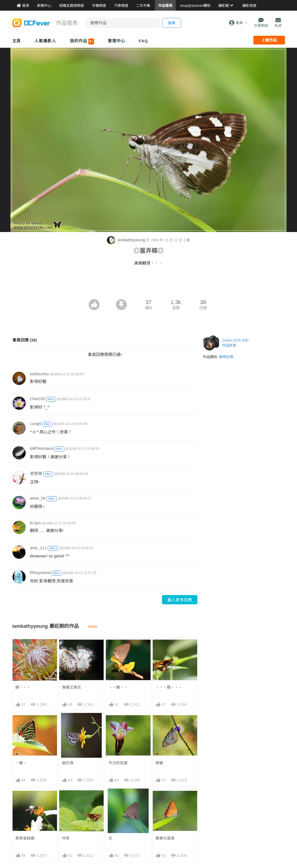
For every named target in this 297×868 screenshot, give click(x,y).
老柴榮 (36, 473)
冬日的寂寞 (118, 763)
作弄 (66, 838)
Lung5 (36, 423)
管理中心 (116, 41)
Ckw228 (37, 399)
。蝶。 (21, 763)
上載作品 (269, 40)
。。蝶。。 (118, 687)
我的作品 (82, 41)
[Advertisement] (149, 284)
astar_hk (38, 498)
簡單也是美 (165, 798)
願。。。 (23, 687)
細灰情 (68, 763)
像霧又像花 (71, 687)
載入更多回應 (180, 600)
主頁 (17, 41)
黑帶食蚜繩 (25, 838)
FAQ (143, 41)
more (93, 626)
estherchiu (39, 374)
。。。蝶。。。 (169, 687)
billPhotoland (42, 448)
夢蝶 (159, 763)
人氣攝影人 (45, 41)
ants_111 (38, 548)
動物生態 (226, 357)
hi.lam (35, 523)
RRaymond (40, 573)
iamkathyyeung (127, 240)
